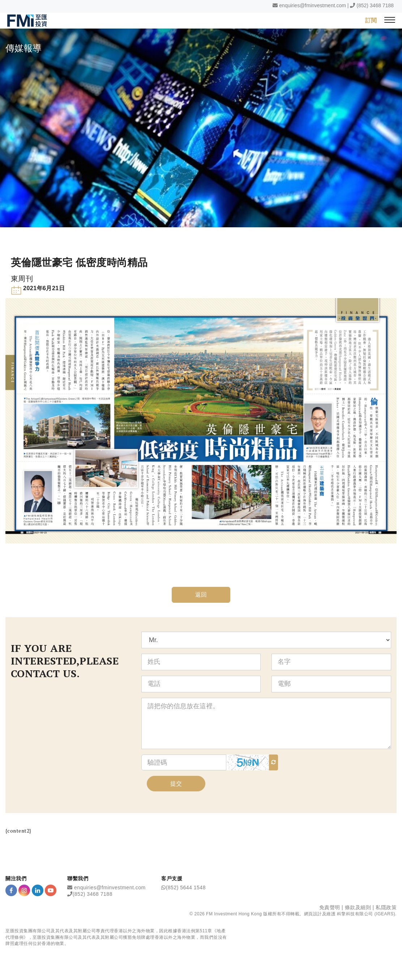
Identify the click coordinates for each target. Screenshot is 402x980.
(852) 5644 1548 (186, 888)
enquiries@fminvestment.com (313, 5)
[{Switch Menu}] (390, 20)
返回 (201, 595)
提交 (176, 784)
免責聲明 (330, 908)
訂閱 (371, 20)
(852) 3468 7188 (375, 5)
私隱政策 (386, 908)
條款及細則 (358, 908)
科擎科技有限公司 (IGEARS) (366, 914)
